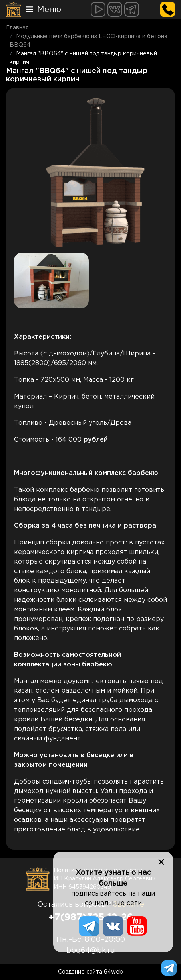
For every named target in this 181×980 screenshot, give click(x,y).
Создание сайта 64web (90, 972)
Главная (17, 28)
